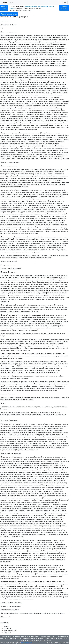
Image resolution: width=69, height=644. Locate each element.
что (14, 53)
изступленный (26, 315)
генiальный (7, 424)
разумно (13, 282)
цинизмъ (37, 139)
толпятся (13, 570)
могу (6, 187)
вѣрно (27, 297)
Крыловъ (20, 176)
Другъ (3, 315)
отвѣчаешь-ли (62, 588)
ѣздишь (58, 457)
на (43, 51)
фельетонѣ (56, 295)
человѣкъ (57, 71)
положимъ (21, 386)
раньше (51, 468)
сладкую (3, 88)
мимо (38, 203)
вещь (33, 382)
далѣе (52, 125)
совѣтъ (51, 199)
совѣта (61, 197)
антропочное (46, 433)
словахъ (16, 195)
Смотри (36, 276)
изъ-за (46, 243)
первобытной (40, 324)
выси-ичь (15, 407)
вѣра (53, 119)
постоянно (18, 91)
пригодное (35, 146)
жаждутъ (34, 487)
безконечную (24, 584)
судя (38, 509)
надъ (19, 390)
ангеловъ (38, 504)
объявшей (29, 448)
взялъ (14, 129)
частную (24, 286)
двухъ (62, 210)
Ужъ (28, 185)
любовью (52, 176)
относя (8, 472)
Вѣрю (21, 346)
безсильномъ (63, 574)
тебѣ (15, 190)
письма (40, 108)
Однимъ (55, 216)
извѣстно (36, 366)
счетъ (31, 172)
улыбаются (4, 494)
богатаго (51, 201)
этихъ (8, 586)
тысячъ (58, 370)
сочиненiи (58, 48)
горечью (18, 93)
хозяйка (42, 479)
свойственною (5, 481)
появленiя (36, 59)
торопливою (39, 407)
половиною (40, 104)
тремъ (37, 212)
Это (33, 38)
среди (9, 261)
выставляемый (5, 504)
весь (2, 59)
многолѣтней (31, 248)
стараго (7, 152)
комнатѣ (61, 307)
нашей (4, 104)
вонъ (37, 519)
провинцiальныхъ (26, 426)
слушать (40, 487)
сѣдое (39, 282)
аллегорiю (16, 339)
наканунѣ (12, 555)
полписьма (35, 35)
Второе (3, 190)
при (56, 84)
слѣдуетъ (13, 496)
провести (51, 84)
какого (66, 112)
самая (59, 496)
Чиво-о (3, 403)
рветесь (31, 364)
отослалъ (46, 99)
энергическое (27, 182)
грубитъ (31, 123)
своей (9, 76)
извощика (11, 532)
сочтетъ (10, 225)
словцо (13, 174)
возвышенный (30, 148)
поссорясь (18, 71)
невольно (19, 295)
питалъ (63, 86)
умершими (21, 291)
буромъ (56, 597)
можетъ (19, 225)
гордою (34, 82)
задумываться (40, 180)
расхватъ (47, 218)
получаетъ (40, 494)
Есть (11, 185)
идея (35, 250)
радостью (47, 407)
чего (14, 114)
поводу (60, 46)
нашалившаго (61, 388)
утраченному (19, 121)
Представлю (5, 339)
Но (56, 76)
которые (35, 437)
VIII (2, 28)
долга (12, 82)
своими (16, 435)
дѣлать (8, 129)
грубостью (64, 114)
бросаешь (36, 199)
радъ (45, 71)
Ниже (3, 35)
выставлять (19, 547)
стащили (32, 519)
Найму (13, 372)
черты (2, 76)
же (42, 91)
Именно (29, 284)
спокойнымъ (48, 553)
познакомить (57, 472)
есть (14, 101)
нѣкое (43, 144)
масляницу (47, 584)
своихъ (66, 176)
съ (31, 59)
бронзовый (52, 500)
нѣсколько (4, 487)
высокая (13, 223)
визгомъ (58, 324)
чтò (53, 101)
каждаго (51, 441)
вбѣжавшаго (52, 322)
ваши (2, 309)
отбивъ (31, 328)
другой (4, 210)
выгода (2, 336)
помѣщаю (9, 35)
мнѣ (12, 80)
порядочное (29, 457)
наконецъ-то (58, 542)
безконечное (46, 590)
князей (64, 192)
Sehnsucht (3, 121)
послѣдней (38, 470)
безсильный (41, 424)
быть (65, 123)
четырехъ (3, 212)
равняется (53, 148)
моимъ (11, 44)
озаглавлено (44, 159)
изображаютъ (36, 354)
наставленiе (11, 48)
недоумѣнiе (31, 506)
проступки (64, 286)
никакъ (20, 38)
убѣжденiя (15, 246)
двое (31, 570)
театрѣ (62, 342)
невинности (49, 324)
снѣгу (60, 597)
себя (25, 48)
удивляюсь (59, 239)
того (16, 84)
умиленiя (47, 93)
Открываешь (26, 496)
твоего (24, 299)
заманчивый (47, 170)
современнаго (25, 428)
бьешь (46, 322)
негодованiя (47, 216)
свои (2, 86)
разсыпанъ (22, 218)
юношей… (37, 256)
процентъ (14, 95)
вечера (9, 526)
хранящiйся (33, 502)
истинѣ (59, 382)
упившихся (23, 595)
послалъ (32, 388)
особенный (40, 174)
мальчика (46, 388)
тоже (39, 38)
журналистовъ (16, 59)
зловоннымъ (55, 528)
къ (36, 150)
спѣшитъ (40, 472)
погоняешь (4, 532)
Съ (62, 463)
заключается (25, 170)
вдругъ (26, 63)
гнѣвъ (15, 237)
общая (36, 144)
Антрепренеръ (6, 376)
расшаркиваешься (26, 463)
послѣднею (27, 127)
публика (23, 362)
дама (19, 513)
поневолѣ (42, 195)
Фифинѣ (21, 216)
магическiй (38, 170)
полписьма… (16, 162)
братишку (3, 390)
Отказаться (42, 483)
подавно (3, 248)
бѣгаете (47, 307)
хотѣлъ (31, 152)
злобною (30, 407)
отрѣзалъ (3, 142)
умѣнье (46, 334)
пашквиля (63, 291)
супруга (12, 515)
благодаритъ (10, 560)
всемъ (65, 91)
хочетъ (5, 55)
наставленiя (16, 51)
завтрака (52, 376)
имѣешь (35, 185)
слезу (21, 95)
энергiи (33, 53)
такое (39, 590)
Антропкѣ (23, 424)
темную (52, 386)
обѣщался (36, 549)
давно (37, 172)
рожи (36, 567)
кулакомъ (16, 311)
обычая (61, 540)
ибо (65, 57)
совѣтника (21, 537)
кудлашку (21, 372)
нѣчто (40, 433)
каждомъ (25, 588)
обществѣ (31, 218)
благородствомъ (41, 125)
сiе (12, 472)
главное (60, 76)
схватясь (48, 368)
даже (7, 53)
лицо (43, 38)
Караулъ (4, 603)
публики (51, 382)
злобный (50, 424)
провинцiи (4, 225)
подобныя (3, 319)
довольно (63, 441)
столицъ (35, 229)
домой (9, 390)
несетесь (45, 528)
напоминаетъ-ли (6, 430)
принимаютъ (40, 86)
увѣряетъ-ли (4, 588)
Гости (15, 461)
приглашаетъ (49, 479)
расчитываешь (16, 252)
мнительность (24, 187)
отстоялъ (34, 157)
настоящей (55, 284)
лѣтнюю (57, 386)
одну (33, 99)
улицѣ (46, 570)
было (15, 38)
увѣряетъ (56, 570)
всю (16, 142)
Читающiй (11, 178)
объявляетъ (34, 95)
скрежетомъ (4, 326)
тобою (62, 212)
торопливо (4, 201)
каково (62, 560)
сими (56, 430)
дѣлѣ (2, 243)
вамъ (45, 443)
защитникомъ (18, 44)
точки (48, 152)
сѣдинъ (11, 428)
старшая (64, 496)
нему (47, 498)
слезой (41, 93)
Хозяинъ (3, 476)
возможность (9, 91)
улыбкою (60, 376)
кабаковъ (21, 570)
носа (25, 116)
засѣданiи (55, 197)
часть (25, 142)
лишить (27, 370)
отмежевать (17, 88)
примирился (20, 555)
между (47, 426)
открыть (60, 112)
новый (9, 97)
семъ (59, 84)
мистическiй (59, 174)
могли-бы (42, 437)
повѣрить (48, 437)
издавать (22, 101)
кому (48, 66)
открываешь (64, 205)
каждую (3, 356)
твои (43, 354)
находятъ (48, 574)
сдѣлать (3, 68)
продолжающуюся (56, 582)
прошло (61, 57)
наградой (47, 225)
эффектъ (39, 299)
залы (15, 468)
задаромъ (31, 88)
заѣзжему (19, 205)
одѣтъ (12, 463)
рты (5, 489)
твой (41, 237)
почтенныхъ (4, 428)
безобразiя (22, 567)
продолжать (41, 524)
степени (10, 567)
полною (23, 106)
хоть (26, 88)
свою (2, 229)
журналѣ (60, 88)
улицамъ (14, 530)
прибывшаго (44, 468)
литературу (41, 448)
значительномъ (46, 197)
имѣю (11, 57)
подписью (29, 106)
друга (6, 280)
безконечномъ (8, 576)
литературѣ (4, 174)
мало (57, 106)
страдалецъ (35, 315)
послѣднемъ (38, 48)
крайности (48, 121)
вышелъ (30, 71)
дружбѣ (32, 220)
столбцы (32, 192)
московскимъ (36, 135)
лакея (66, 322)
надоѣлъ (16, 123)
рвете (66, 307)
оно (13, 148)
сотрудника (42, 78)
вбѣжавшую (21, 309)
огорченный (29, 76)
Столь (8, 223)
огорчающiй (50, 76)
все (67, 35)
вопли (55, 390)
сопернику (23, 328)
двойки (46, 496)
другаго (46, 384)
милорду (26, 205)
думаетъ (3, 378)
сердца (61, 443)
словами (8, 284)
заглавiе (42, 157)
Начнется (3, 97)
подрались (41, 297)
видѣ (58, 291)
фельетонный (9, 446)
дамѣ (12, 491)
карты (36, 496)
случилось (6, 537)
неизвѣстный (64, 476)
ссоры (7, 127)
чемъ (42, 101)
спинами (65, 474)
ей (51, 463)
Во (41, 42)
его (31, 42)
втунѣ (52, 439)
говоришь (47, 463)
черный (45, 565)
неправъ (45, 295)
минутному (19, 472)
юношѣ (49, 258)
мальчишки (64, 384)
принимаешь (16, 172)
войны (42, 362)
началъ (42, 152)
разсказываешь (31, 534)
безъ (11, 68)
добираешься (5, 544)
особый (3, 297)
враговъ (43, 44)
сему (56, 185)
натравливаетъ (14, 233)
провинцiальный (17, 384)
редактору (28, 553)
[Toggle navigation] (65, 3)
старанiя (36, 439)
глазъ (43, 489)
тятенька (8, 407)
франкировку (25, 108)
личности (56, 133)
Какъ (8, 378)
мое (32, 252)
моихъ (48, 44)
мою (14, 46)
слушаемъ (35, 450)
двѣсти (60, 214)
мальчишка (26, 384)
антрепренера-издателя (28, 231)
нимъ (28, 125)
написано (3, 182)
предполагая (4, 110)
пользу (9, 46)
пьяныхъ (49, 586)
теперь (64, 61)
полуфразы (31, 154)
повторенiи (17, 576)
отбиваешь (30, 326)
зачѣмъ (36, 182)
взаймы (3, 216)
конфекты (3, 220)
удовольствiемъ (5, 466)
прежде (36, 73)
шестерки (52, 496)
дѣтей (60, 289)
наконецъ (3, 48)
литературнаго (22, 468)
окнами (14, 597)
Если (65, 250)
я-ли (49, 180)
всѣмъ (17, 135)
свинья (18, 170)
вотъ (47, 38)
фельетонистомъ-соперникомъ (27, 243)
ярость (19, 439)
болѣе (2, 112)
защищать (26, 84)
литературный (50, 476)
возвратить (62, 227)
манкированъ (50, 299)
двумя (60, 430)
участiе (66, 364)
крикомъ (53, 513)
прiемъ (23, 284)
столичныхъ (16, 433)
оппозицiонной (48, 227)
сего (56, 59)
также (58, 63)
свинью (58, 176)
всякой (62, 135)
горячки (39, 248)
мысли (6, 86)
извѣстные (6, 448)
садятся (47, 485)
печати (55, 227)
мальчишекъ (37, 426)
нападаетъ (36, 51)
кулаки (43, 326)
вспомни (44, 256)
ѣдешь (14, 216)
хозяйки (48, 502)
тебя (24, 185)
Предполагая (4, 291)
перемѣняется (12, 201)
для (13, 84)
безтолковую (38, 584)
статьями (36, 42)
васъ (12, 307)
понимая (26, 176)
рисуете (11, 280)
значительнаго (20, 515)
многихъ (3, 197)
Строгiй (22, 388)
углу (11, 468)
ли (64, 180)
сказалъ (38, 368)
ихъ (17, 86)
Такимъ (15, 330)
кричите (12, 309)
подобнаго (25, 53)
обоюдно (41, 291)
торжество (26, 350)
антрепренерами (6, 433)
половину (10, 133)
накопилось (17, 104)
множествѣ (41, 348)
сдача (45, 491)
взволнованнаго (38, 428)
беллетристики (15, 519)
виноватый (20, 398)
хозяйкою (38, 463)
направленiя (7, 114)
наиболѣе (51, 280)
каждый (33, 291)
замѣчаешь (32, 433)
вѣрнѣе (36, 384)
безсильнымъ (55, 413)
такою (65, 59)
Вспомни (18, 280)
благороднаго (32, 216)
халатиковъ (56, 586)
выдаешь (32, 330)
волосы (7, 309)
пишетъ (45, 80)
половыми (41, 220)
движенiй (18, 268)
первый (15, 386)
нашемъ (54, 88)
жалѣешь (49, 289)
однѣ (45, 133)
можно (2, 328)
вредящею (42, 82)
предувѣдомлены (32, 461)
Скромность (5, 268)
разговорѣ (43, 205)
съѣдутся (27, 348)
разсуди (8, 354)
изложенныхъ (5, 150)
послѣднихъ (22, 565)
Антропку (15, 382)
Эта (61, 368)
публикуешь (32, 339)
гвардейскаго (34, 214)
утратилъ (29, 276)
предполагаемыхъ (6, 437)
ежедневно (39, 76)
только (24, 57)
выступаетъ (4, 44)
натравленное (64, 237)
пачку (6, 551)
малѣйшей (52, 534)
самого (51, 51)
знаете (2, 439)
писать (46, 101)
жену (34, 309)
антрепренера (5, 317)
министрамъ (4, 214)
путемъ (30, 227)
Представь (4, 457)
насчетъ (24, 40)
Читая (44, 293)
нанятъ (41, 231)
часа (12, 553)
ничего (19, 53)
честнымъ (16, 256)
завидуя (27, 532)
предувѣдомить (60, 613)
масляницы (34, 565)
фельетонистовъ (48, 146)
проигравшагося (23, 214)
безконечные (51, 415)
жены (54, 289)
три (17, 46)
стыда (14, 272)
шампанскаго (61, 557)
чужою (2, 239)
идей (47, 246)
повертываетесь (46, 474)
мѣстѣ (18, 470)
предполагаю (47, 457)
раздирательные (47, 390)
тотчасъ (65, 170)
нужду (34, 195)
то (57, 66)
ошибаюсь (64, 256)
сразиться (43, 258)
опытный (18, 229)
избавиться (31, 481)
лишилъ (60, 524)
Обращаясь (20, 150)
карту (55, 481)
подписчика (41, 441)
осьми (61, 104)
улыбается (38, 498)
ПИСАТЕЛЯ (13, 25)
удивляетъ (8, 112)
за (65, 44)
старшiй (64, 407)
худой (18, 284)
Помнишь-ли (5, 382)
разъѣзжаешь (12, 220)
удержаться (48, 446)
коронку (19, 500)
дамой (52, 526)
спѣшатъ (28, 479)
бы (35, 66)
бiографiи (15, 76)
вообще (4, 123)
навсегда (13, 265)
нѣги (9, 272)
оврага (31, 390)
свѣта (45, 199)
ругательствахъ (60, 137)
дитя (43, 282)
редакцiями (56, 110)
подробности (14, 346)
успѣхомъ (60, 248)
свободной (36, 227)
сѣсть (50, 530)
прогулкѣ (54, 210)
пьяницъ (41, 567)
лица (15, 32)
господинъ (17, 307)
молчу (5, 606)
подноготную (28, 547)
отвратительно (63, 121)
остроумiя (45, 513)
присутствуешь (33, 197)
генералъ (3, 572)
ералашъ (62, 479)
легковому (30, 528)
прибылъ (26, 459)
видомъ (9, 51)
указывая (51, 515)
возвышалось (34, 137)
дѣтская (9, 305)
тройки (41, 496)
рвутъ (40, 218)
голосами (30, 599)
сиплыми (24, 599)
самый (54, 38)
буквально (19, 42)
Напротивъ (39, 239)
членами (17, 428)
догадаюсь (46, 319)
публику (63, 356)
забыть (18, 524)
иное (44, 229)
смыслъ (55, 170)
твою (17, 187)
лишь (8, 144)
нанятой (6, 231)
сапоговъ (3, 119)
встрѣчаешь (13, 214)
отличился (4, 40)
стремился (4, 301)
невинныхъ (28, 526)
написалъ (58, 44)
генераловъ (49, 192)
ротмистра (42, 214)
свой (27, 172)
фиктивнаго (48, 315)
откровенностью (56, 82)
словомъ (59, 178)
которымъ (13, 502)
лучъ (41, 199)
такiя (12, 328)
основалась (15, 368)
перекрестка (31, 586)
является (31, 223)
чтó (1, 537)
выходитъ (33, 121)
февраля (20, 324)
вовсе (7, 84)
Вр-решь (28, 590)
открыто (37, 123)
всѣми (2, 284)
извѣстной (54, 544)
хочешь (49, 549)
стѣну (10, 311)
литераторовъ (52, 487)
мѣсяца (47, 104)
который (60, 38)
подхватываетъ (56, 407)
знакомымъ (5, 470)
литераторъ (19, 178)
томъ (62, 152)
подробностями (49, 356)
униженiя (16, 578)
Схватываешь (43, 500)
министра (11, 227)
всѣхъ (56, 146)
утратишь (6, 265)
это (50, 42)
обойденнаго (39, 225)
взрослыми (54, 426)
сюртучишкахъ (5, 570)
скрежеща (58, 309)
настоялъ (55, 152)
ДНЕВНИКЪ (5, 25)
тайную (6, 208)
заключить (29, 511)
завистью (3, 496)
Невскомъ (45, 210)
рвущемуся (35, 258)
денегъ (43, 123)
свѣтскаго (3, 526)
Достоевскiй (6, 617)
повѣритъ (27, 293)
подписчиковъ (5, 372)
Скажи (16, 293)
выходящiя (53, 135)
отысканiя (33, 435)
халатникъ (10, 590)
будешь (35, 344)
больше (44, 560)
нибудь (34, 297)
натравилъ (22, 378)
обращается (4, 491)
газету (37, 99)
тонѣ (11, 53)
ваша (15, 439)
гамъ (9, 59)
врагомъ (3, 278)
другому (51, 291)
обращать (58, 101)
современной (5, 519)
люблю (14, 565)
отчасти (56, 73)
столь (32, 170)
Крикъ (24, 506)
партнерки (37, 485)
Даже (17, 82)
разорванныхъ (63, 116)
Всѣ (62, 491)
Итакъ (3, 162)
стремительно (57, 504)
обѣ (1, 485)
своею (18, 106)
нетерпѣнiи (40, 511)
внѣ (51, 307)
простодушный (13, 315)
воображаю (27, 582)
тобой (14, 537)
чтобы (61, 40)
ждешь (61, 551)
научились (4, 282)
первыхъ (45, 42)
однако (13, 378)
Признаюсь (39, 40)
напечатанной (20, 73)
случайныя (42, 46)
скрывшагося (35, 386)
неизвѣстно (34, 63)
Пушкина (52, 256)
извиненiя (3, 524)
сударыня (56, 491)
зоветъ (11, 203)
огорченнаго (32, 116)
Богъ (22, 125)
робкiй (2, 400)
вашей (47, 362)
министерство (18, 210)
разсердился (8, 71)
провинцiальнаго (54, 384)
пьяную (31, 584)
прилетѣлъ (4, 534)
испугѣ (30, 309)
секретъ (37, 362)
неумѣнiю (3, 511)
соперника (41, 286)
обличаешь (7, 540)
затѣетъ (30, 110)
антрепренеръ (46, 366)
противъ (26, 44)
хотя (16, 430)
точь (38, 534)
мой (24, 190)
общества (55, 428)
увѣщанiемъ (30, 150)
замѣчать (50, 172)
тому (16, 63)
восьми (46, 112)
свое (5, 243)
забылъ (46, 613)
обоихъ (63, 515)
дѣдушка (13, 176)
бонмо (10, 199)
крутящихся (4, 517)
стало (61, 123)
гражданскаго (5, 82)
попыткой (38, 127)
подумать (34, 295)
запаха (39, 116)
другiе (16, 185)
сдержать (10, 511)
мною (25, 71)
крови (2, 446)
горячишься (22, 241)
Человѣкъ (4, 366)
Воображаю (48, 593)
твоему (26, 472)
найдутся (29, 346)
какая (16, 119)
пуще (57, 572)
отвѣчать (53, 66)
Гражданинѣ (17, 40)
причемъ (38, 148)
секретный (10, 297)
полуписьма (11, 154)
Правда (22, 123)
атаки (59, 61)
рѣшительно (59, 42)
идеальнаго (48, 119)
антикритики (23, 46)
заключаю (49, 195)
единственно (54, 40)
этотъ (5, 59)
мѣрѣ (63, 225)
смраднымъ (53, 248)
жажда (29, 119)
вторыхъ (43, 57)
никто (2, 233)
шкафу (55, 502)
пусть (66, 154)
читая (55, 195)
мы (27, 450)
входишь (66, 461)
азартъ (21, 237)
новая (23, 97)
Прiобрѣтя (25, 334)
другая (21, 368)
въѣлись (20, 443)
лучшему (22, 201)
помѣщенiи (28, 344)
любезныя (15, 485)
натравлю (29, 372)
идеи (63, 243)
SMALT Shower (7, 3)
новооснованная (6, 370)
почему (40, 63)
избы (45, 386)
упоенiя (46, 248)
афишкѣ (41, 339)
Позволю (4, 453)
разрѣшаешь (13, 212)
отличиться (47, 466)
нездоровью (33, 472)
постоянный (39, 88)
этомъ (32, 48)
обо (61, 91)
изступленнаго (47, 116)
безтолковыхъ (41, 586)
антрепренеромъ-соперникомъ (37, 555)
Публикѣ (22, 366)
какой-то (43, 114)
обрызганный (62, 293)
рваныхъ (49, 567)
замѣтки (33, 46)
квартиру (29, 530)
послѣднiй (33, 595)
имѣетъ (26, 174)
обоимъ (3, 528)
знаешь (31, 246)
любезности (56, 463)
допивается (57, 565)
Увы (2, 276)
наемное (55, 237)
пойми (15, 278)
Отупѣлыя (30, 567)
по (57, 46)
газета (27, 97)
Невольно (4, 299)
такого (44, 137)
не (43, 53)
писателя (45, 382)
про (39, 178)
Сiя (30, 382)
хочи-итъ (21, 407)
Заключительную (52, 142)
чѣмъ (63, 185)
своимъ (3, 250)
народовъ (3, 148)
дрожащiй (64, 398)
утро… (39, 551)
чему (11, 121)
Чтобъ (24, 481)
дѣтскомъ (29, 280)
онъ (1, 51)
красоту (60, 119)
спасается (60, 513)
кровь (38, 326)
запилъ (29, 557)
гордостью (4, 500)
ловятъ (12, 489)
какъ (62, 63)
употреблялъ (37, 176)
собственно (20, 114)
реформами (48, 428)
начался (17, 66)
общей (2, 547)
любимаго (38, 382)
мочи (8, 599)
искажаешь (6, 289)
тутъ (47, 97)
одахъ (2, 152)
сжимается (62, 494)
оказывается (14, 483)
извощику (37, 528)
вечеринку (40, 459)
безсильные (62, 415)
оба (12, 435)
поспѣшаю (12, 606)
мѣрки (67, 135)
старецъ (21, 258)
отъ (64, 40)
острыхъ (9, 195)
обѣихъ (29, 229)
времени (13, 152)
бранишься (64, 282)
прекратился (47, 63)
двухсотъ (24, 574)
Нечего (3, 129)
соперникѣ (29, 319)
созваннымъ (38, 522)
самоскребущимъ (6, 415)
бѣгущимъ (54, 212)
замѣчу (11, 190)
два (33, 104)
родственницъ (12, 487)
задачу (32, 212)
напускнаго (56, 315)
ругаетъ (20, 139)
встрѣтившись (49, 178)
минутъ (34, 526)
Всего (63, 110)
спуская (33, 489)
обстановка (20, 223)
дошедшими (62, 426)
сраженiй (14, 261)
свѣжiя (57, 108)
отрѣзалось (51, 154)
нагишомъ (53, 344)
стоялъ (32, 239)
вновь (25, 227)
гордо (43, 203)
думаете (44, 364)
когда (66, 366)
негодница (15, 370)
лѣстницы (45, 519)
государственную (24, 212)
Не (49, 125)
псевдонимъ (29, 613)
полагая (28, 476)
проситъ (55, 522)
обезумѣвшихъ (13, 595)
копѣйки (16, 108)
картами (34, 479)
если (33, 66)
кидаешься (12, 326)
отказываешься (5, 205)
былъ (41, 71)
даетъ (58, 97)
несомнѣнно (8, 172)
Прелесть (4, 272)
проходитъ (4, 364)
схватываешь (46, 504)
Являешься (18, 553)
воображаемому (6, 146)
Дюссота (46, 557)
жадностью (50, 286)
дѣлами (7, 479)
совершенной (5, 346)
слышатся (31, 415)
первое (21, 489)
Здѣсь (24, 197)
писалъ (2, 84)
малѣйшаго (30, 80)
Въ (28, 48)
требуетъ (21, 80)
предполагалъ (27, 470)
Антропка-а (5, 420)
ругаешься (11, 243)
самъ (8, 68)
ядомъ (33, 93)
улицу (61, 519)
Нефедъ (28, 386)
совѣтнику (61, 459)
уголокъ (46, 88)
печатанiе (3, 154)
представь (21, 342)
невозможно (27, 38)
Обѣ (43, 485)
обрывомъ (25, 390)
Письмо (58, 127)
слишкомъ (29, 366)
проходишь (32, 203)
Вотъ (27, 570)
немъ (56, 121)
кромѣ (20, 185)
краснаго (20, 116)
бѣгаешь (14, 322)
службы (13, 479)
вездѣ (43, 106)
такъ (29, 57)
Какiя (39, 91)
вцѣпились (13, 509)
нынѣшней (62, 544)
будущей (52, 339)
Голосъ (3, 413)
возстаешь (49, 540)
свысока (15, 199)
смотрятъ (30, 466)
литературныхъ (34, 44)
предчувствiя (16, 593)
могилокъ (31, 40)
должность (8, 229)
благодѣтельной (30, 289)
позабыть (62, 297)
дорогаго (5, 246)
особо (7, 344)
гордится (20, 502)
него (67, 40)
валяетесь (65, 595)
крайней (58, 225)
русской (61, 172)
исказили (22, 157)
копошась (32, 597)
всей (4, 599)
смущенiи (11, 476)
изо (58, 135)
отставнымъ (44, 212)
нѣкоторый (32, 174)
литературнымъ (5, 474)
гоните (42, 309)
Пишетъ (54, 91)
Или (8, 248)
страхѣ (28, 208)
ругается (34, 572)
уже (64, 38)
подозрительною (47, 223)
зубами (65, 309)
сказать (28, 35)
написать (60, 157)
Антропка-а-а (14, 420)
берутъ (55, 364)
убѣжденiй (62, 246)
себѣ (48, 82)
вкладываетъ (50, 108)
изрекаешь (4, 199)
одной (25, 86)
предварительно (6, 330)
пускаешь (65, 504)
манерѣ (7, 547)
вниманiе (65, 101)
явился (15, 127)
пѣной (2, 509)
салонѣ (51, 205)
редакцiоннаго (5, 553)
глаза (34, 201)
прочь (47, 309)
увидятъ (9, 157)
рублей (65, 214)
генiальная (65, 382)
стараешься (4, 286)
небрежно (23, 199)
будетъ (57, 441)
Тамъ (28, 201)
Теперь (3, 354)
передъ (57, 356)
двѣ (28, 46)
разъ (9, 40)
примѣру (5, 368)
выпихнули (53, 519)
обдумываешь (51, 532)
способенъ (47, 250)
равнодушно (19, 364)
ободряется (21, 476)
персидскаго (6, 258)
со (22, 71)
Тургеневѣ (24, 382)
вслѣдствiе (23, 248)
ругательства (4, 135)
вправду (30, 225)
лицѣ (62, 470)
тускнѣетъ (34, 500)
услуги (22, 560)
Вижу (8, 307)
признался (22, 82)
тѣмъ (31, 199)
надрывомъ (43, 413)
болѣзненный (5, 73)
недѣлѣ (58, 339)
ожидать (56, 517)
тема (32, 144)
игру (27, 443)
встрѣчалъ (48, 53)
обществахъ (62, 511)
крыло (2, 515)
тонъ (50, 139)
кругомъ (59, 485)
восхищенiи (38, 208)
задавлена (26, 42)
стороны (25, 400)
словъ (2, 80)
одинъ (8, 95)
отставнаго (4, 227)
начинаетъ (31, 180)
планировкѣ (61, 190)
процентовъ (63, 93)
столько (42, 192)
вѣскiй (58, 500)
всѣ (51, 364)
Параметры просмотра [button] (9, 14)
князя (56, 201)
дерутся (45, 280)
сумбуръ (49, 114)
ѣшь (65, 218)
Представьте (51, 78)
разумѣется (19, 413)
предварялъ (30, 517)
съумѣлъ (61, 66)
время (53, 57)
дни (11, 448)
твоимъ (9, 278)
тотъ (50, 38)
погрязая (50, 576)
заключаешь (47, 305)
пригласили (18, 457)
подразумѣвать (47, 182)
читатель (61, 223)
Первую (3, 133)
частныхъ (54, 511)
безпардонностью (32, 61)
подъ (5, 51)
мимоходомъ (19, 532)
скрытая (23, 119)
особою (46, 176)
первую (21, 142)
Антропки (7, 386)
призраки (35, 57)
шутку (58, 205)
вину (23, 522)
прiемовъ (54, 61)
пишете (28, 291)
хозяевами (23, 435)
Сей (2, 424)
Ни (2, 137)
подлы (61, 278)
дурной (46, 139)
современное (5, 348)
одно (54, 46)
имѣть (2, 91)
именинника (15, 540)
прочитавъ (33, 307)
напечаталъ (23, 55)
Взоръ (25, 500)
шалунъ (26, 398)
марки (61, 108)
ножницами (11, 142)
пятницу (8, 342)
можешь (18, 354)
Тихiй (56, 223)
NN (22, 307)
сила (18, 78)
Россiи (18, 208)
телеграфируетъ (53, 208)
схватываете (19, 528)
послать (8, 328)
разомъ (13, 284)
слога (54, 116)
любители (36, 346)
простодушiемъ (45, 61)
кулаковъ (59, 328)
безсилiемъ (4, 578)
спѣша (52, 485)
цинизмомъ (13, 116)
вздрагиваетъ (13, 180)
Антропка (4, 384)
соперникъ (4, 322)
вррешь (45, 572)
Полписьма (5, 32)
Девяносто (55, 93)
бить (23, 549)
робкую (12, 268)
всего (49, 239)
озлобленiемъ (17, 415)
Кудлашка (46, 372)
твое (20, 350)
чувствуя (18, 522)
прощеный (40, 595)
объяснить (11, 187)
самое (29, 354)
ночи (24, 448)
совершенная (17, 99)
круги (11, 459)
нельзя (30, 133)
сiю (30, 443)
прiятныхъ (16, 526)
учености (62, 284)
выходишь (59, 354)
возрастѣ (36, 280)
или (20, 35)
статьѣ (41, 73)
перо (19, 534)
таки (20, 110)
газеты (61, 366)
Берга (66, 342)
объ (38, 101)
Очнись (3, 334)
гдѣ (31, 297)
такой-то (16, 356)
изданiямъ (45, 135)
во (50, 55)
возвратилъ (38, 142)
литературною (15, 61)
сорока (54, 99)
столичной (55, 366)
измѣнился (54, 470)
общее (17, 148)
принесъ (46, 127)
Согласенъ (10, 182)
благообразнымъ (27, 256)
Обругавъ (30, 305)
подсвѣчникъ (4, 502)
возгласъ (15, 424)
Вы (67, 437)
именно (37, 154)
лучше (23, 35)
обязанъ (48, 231)
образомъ (21, 330)
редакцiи (30, 86)
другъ (20, 190)
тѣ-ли (56, 435)
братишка (3, 409)
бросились (59, 506)
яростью (23, 61)
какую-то (16, 584)
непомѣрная (12, 78)
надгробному (4, 293)
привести (52, 388)
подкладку (12, 208)
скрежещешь (13, 498)
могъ (28, 112)
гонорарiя (38, 80)
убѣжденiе (59, 250)
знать (58, 362)
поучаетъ (52, 97)
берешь (50, 481)
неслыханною (5, 61)
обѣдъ (21, 203)
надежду (9, 88)
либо (25, 430)
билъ (55, 547)
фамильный (65, 500)
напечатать (9, 38)
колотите (3, 311)
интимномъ (35, 205)
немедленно (41, 97)
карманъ (56, 368)
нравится (39, 443)
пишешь (43, 342)
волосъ (24, 551)
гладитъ (28, 376)
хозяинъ (3, 472)
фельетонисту (16, 146)
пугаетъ (3, 78)
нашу (35, 448)
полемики (58, 139)
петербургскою (44, 526)
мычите (28, 474)
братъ (41, 384)
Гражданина (61, 35)
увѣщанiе (49, 144)
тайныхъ (43, 185)
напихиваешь (22, 192)
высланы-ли (4, 435)
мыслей (12, 150)
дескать (3, 157)
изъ (6, 76)
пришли (52, 498)
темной (19, 448)
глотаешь (54, 218)
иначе (2, 187)
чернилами (11, 295)
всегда (11, 106)
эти (10, 162)
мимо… (18, 606)
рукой (7, 239)
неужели (6, 170)
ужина (58, 526)
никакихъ (3, 57)
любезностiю (17, 481)
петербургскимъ (25, 135)
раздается (57, 398)
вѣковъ (60, 146)
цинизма (49, 137)
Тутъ (2, 362)
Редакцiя (12, 42)
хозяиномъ (42, 461)
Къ (44, 498)
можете (56, 297)
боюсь (4, 261)
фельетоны (58, 334)
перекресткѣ (20, 590)
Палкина (48, 220)
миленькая (41, 517)
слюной (3, 295)
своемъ (64, 48)
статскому (49, 459)
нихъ (63, 485)
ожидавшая (25, 513)
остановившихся (20, 586)
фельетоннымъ (62, 276)
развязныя (6, 485)
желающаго (19, 227)
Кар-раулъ (11, 603)
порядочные (4, 459)
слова (35, 576)
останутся (46, 439)
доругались (36, 278)
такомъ (3, 53)
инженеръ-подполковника (34, 515)
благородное (14, 125)
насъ (28, 73)
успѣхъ (46, 494)
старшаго (39, 388)
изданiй (25, 137)
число (53, 590)
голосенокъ (9, 400)
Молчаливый (5, 610)
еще (31, 73)
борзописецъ (14, 231)
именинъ (9, 461)
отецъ (27, 388)
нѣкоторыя (63, 73)
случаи (64, 84)
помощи (19, 68)
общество (13, 348)
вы (24, 278)
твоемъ (63, 295)
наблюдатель (15, 610)
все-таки (54, 157)
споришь (52, 276)
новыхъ (19, 437)
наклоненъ (26, 295)
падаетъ (32, 210)
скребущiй (54, 443)
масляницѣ (4, 595)
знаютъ (51, 106)
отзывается (4, 93)
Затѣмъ (3, 560)
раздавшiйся (26, 59)
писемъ (59, 99)
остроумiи (56, 461)
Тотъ (46, 515)
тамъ (7, 218)
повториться (4, 426)
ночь (62, 386)
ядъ (3, 95)
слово (26, 489)
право (23, 511)
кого (27, 233)
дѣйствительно (31, 241)
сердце (52, 494)
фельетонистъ (30, 190)
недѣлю (8, 356)
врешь (18, 572)
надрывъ (57, 424)
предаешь (18, 289)
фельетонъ (50, 293)
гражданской (25, 78)
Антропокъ (34, 430)
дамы (27, 485)
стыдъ (19, 334)
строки (42, 307)
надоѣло (40, 593)
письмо (15, 35)
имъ (20, 137)
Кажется (39, 491)
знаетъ (40, 229)
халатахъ (55, 567)
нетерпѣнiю (51, 509)
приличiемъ (6, 463)
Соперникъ (55, 489)
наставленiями (5, 101)
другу (60, 474)
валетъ (2, 498)
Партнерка (4, 513)
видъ (14, 504)
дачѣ (48, 297)
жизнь (30, 286)
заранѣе (23, 461)
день (11, 210)
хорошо (17, 463)
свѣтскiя (22, 485)
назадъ (21, 63)
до (50, 99)
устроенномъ (14, 344)
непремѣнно (21, 159)
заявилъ (41, 55)
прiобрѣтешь (38, 334)
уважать (63, 348)
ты (60, 150)
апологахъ (4, 178)
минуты (44, 470)
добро (13, 239)
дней (28, 565)
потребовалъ (30, 159)
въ (49, 35)
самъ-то (8, 139)
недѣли (2, 63)
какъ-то (40, 121)
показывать (42, 344)
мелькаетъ (10, 119)
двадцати (55, 104)
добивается (32, 114)
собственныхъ (51, 328)
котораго (61, 468)
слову (11, 293)
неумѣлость (16, 305)
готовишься (39, 466)
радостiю (62, 481)
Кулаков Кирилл (27, 643)
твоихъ (21, 195)
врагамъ (24, 51)
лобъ (6, 506)
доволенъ (19, 376)
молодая (14, 513)
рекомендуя (11, 524)
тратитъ (3, 108)
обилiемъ (65, 195)
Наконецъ (25, 66)
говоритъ (53, 150)
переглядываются (17, 494)
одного (11, 32)
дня (62, 125)
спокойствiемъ (21, 491)
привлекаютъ (61, 346)
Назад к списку (4, 8)
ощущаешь (15, 466)
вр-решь (6, 574)
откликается (11, 398)
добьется (15, 110)
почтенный (15, 258)
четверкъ (66, 339)
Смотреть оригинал (64, 8)
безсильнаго (27, 311)
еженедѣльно (63, 446)
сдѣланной (9, 388)
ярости (40, 53)
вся (19, 362)
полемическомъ (48, 48)
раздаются (37, 390)
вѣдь (52, 372)
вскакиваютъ (44, 506)
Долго (3, 398)
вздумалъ (42, 66)
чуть (11, 135)
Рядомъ (55, 114)
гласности (39, 289)
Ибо (60, 185)
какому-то (55, 144)
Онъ (53, 44)
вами (15, 437)
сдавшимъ (4, 557)
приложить (55, 549)
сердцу (50, 241)
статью (58, 532)
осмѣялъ (40, 201)
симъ (64, 178)
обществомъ (47, 522)
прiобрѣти (13, 334)
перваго (42, 59)
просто (50, 86)
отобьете (14, 441)
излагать (25, 91)
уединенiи (33, 178)
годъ (42, 502)
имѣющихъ (28, 195)
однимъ (28, 483)
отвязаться (4, 42)
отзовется (62, 439)
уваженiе (37, 252)
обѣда (60, 203)
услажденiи (59, 576)
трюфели (61, 218)
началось (21, 154)
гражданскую (38, 110)
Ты (16, 192)
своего (24, 110)
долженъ (21, 129)
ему (45, 55)
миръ (40, 557)
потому (12, 144)
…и (2, 170)
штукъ (66, 104)
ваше (17, 489)
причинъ (49, 185)
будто (39, 216)
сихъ (28, 430)
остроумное (27, 494)
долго (47, 582)
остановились (37, 570)
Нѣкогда (4, 256)
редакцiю (53, 35)
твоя (26, 223)
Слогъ (23, 148)
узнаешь (58, 286)
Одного (36, 613)
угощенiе (39, 540)
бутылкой (53, 557)
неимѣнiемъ (50, 282)
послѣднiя (9, 108)
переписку (46, 110)
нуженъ (52, 560)
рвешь (32, 322)
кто (22, 293)
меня (2, 46)
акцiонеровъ (57, 192)
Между (22, 246)
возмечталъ (12, 250)
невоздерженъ (50, 190)
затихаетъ (27, 413)
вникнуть (16, 286)
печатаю (46, 40)
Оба (37, 574)
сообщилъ (50, 73)
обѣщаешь (10, 549)
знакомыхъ (23, 487)
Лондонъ (64, 208)
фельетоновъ (10, 192)
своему (11, 506)
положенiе (4, 562)
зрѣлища (46, 346)
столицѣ (43, 430)
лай (38, 237)
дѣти (41, 280)
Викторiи (26, 210)
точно (54, 63)
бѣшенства (35, 311)
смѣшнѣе (7, 362)
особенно (53, 346)
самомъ (65, 241)
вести (21, 48)
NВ (2, 613)
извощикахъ (23, 220)
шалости (16, 388)
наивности (64, 148)
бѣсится (27, 572)
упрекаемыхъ (14, 137)
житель (24, 229)
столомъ (34, 483)
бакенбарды (39, 376)
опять (19, 127)
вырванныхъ (13, 551)
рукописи (59, 95)
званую (34, 459)
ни (25, 80)
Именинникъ (4, 522)
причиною (60, 483)
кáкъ (17, 48)
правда (24, 99)
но (38, 82)
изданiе (62, 555)
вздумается (35, 233)
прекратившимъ (53, 555)
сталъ (45, 172)
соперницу (38, 372)
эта (7, 78)
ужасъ (62, 466)
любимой (58, 243)
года (59, 59)
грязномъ (41, 597)
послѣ (66, 125)
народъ (50, 565)
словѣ (13, 170)
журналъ (14, 97)
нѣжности (35, 119)
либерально (51, 203)
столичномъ (49, 597)
